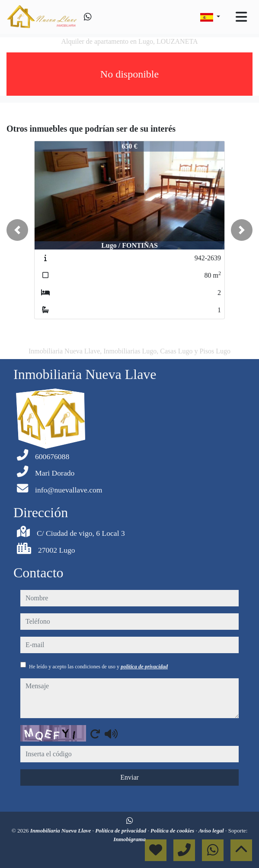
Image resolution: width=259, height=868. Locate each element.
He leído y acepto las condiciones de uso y (98, 667)
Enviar (129, 777)
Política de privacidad (121, 831)
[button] (17, 230)
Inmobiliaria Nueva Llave (61, 831)
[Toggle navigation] (241, 17)
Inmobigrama (129, 839)
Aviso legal (212, 831)
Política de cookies (173, 831)
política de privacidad (144, 667)
